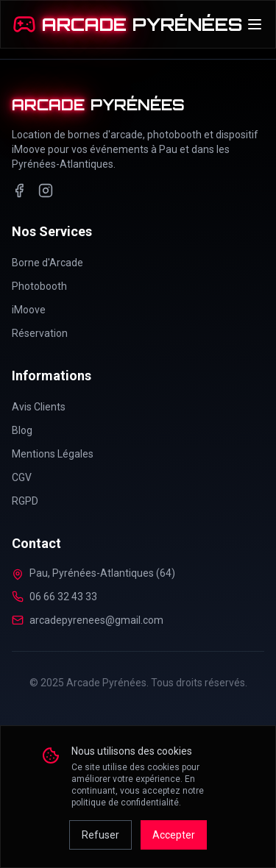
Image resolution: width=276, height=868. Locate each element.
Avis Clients (39, 407)
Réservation (40, 333)
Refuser (100, 835)
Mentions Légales (53, 454)
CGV (22, 477)
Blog (22, 430)
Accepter (174, 835)
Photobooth (39, 286)
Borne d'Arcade (47, 263)
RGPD (25, 501)
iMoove (29, 310)
